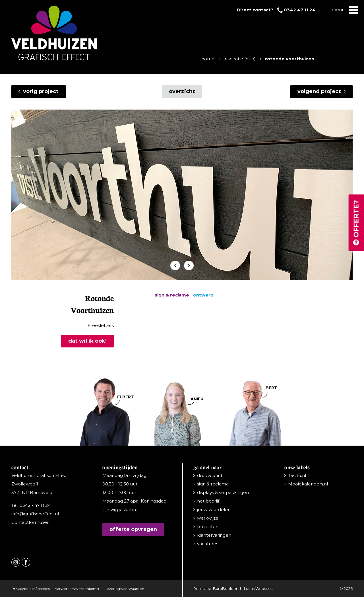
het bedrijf (208, 501)
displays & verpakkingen (223, 492)
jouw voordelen (214, 509)
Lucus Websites (258, 588)
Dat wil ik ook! (87, 341)
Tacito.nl (297, 475)
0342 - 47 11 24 (35, 505)
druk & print (210, 475)
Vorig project (39, 91)
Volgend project (321, 91)
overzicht (182, 91)
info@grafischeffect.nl (35, 514)
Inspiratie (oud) (240, 59)
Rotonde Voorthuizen (290, 59)
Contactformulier (30, 522)
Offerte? (356, 223)
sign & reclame (213, 484)
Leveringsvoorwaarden (124, 589)
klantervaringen (214, 535)
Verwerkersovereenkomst (77, 589)
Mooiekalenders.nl (308, 484)
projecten (208, 527)
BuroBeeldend (227, 588)
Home (208, 59)
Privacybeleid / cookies (31, 589)
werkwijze (208, 518)
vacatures (208, 544)
